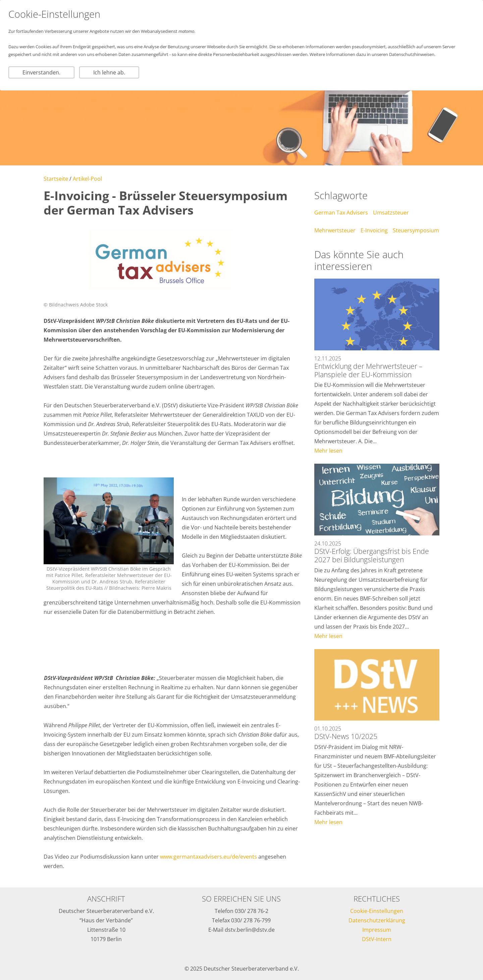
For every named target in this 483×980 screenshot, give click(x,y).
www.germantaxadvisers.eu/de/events (208, 857)
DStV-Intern (377, 939)
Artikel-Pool (87, 179)
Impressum (377, 930)
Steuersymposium (416, 230)
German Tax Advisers (341, 213)
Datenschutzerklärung (377, 920)
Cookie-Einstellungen (377, 911)
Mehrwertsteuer (335, 230)
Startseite (56, 179)
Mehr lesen (328, 451)
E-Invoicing (374, 230)
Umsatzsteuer (391, 213)
